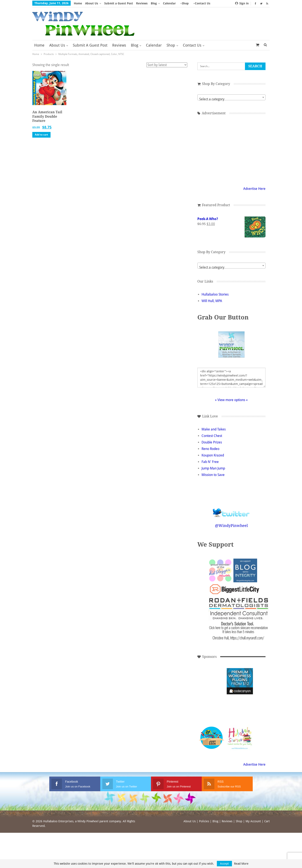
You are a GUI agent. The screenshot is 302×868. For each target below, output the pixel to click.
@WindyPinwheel (231, 526)
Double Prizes (212, 442)
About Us (92, 3)
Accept (224, 864)
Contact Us (192, 45)
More (184, 3)
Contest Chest (212, 436)
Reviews (142, 3)
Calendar (169, 3)
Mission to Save (213, 475)
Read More (241, 864)
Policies (204, 821)
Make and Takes (214, 429)
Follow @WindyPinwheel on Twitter (231, 510)
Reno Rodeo (210, 449)
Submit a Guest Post (119, 3)
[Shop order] (167, 65)
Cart (267, 821)
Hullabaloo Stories (215, 294)
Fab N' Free (210, 462)
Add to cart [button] (41, 135)
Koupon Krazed (213, 455)
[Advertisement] (212, 681)
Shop (171, 45)
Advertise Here (254, 189)
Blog (154, 3)
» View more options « (231, 400)
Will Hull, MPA (212, 301)
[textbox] (231, 99)
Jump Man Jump (213, 468)
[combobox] (231, 97)
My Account (253, 821)
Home (78, 3)
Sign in (242, 3)
